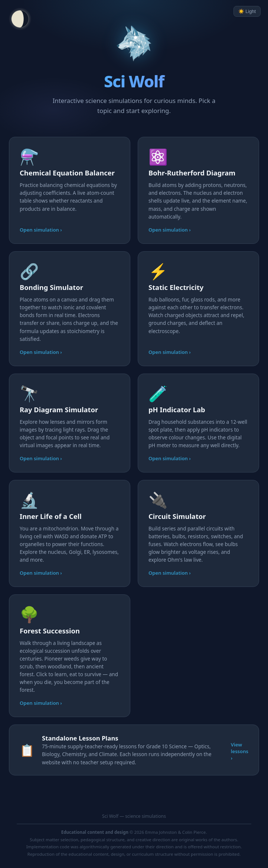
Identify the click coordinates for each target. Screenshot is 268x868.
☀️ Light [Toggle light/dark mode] (247, 11)
